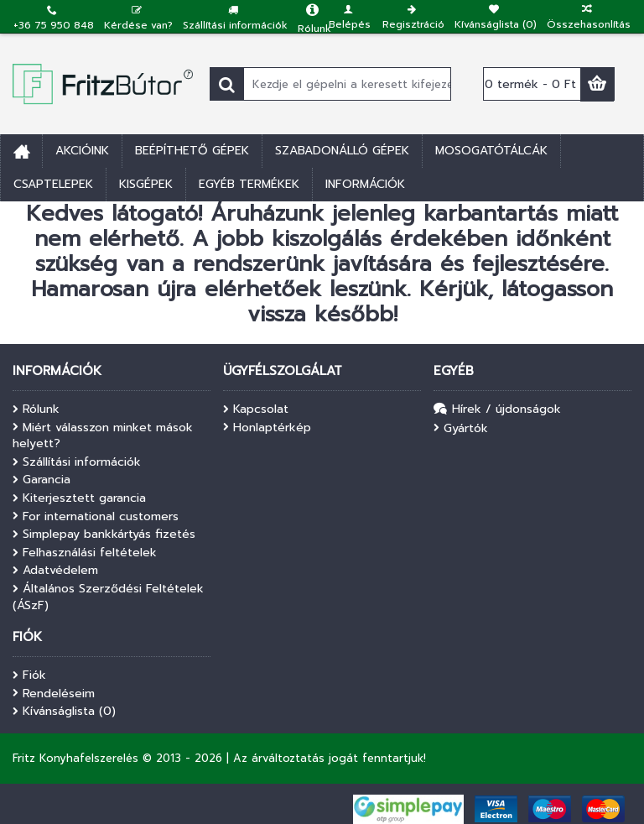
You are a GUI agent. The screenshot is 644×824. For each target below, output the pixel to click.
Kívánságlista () (64, 712)
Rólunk (36, 409)
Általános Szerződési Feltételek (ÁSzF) (108, 597)
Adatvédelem (55, 571)
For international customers (96, 517)
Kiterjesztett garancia (79, 498)
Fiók (29, 675)
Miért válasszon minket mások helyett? (103, 436)
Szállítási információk (77, 462)
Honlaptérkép (267, 428)
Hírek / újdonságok (497, 410)
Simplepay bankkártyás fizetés (104, 535)
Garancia (42, 480)
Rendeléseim (54, 694)
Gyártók (461, 429)
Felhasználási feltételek (85, 553)
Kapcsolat (256, 409)
